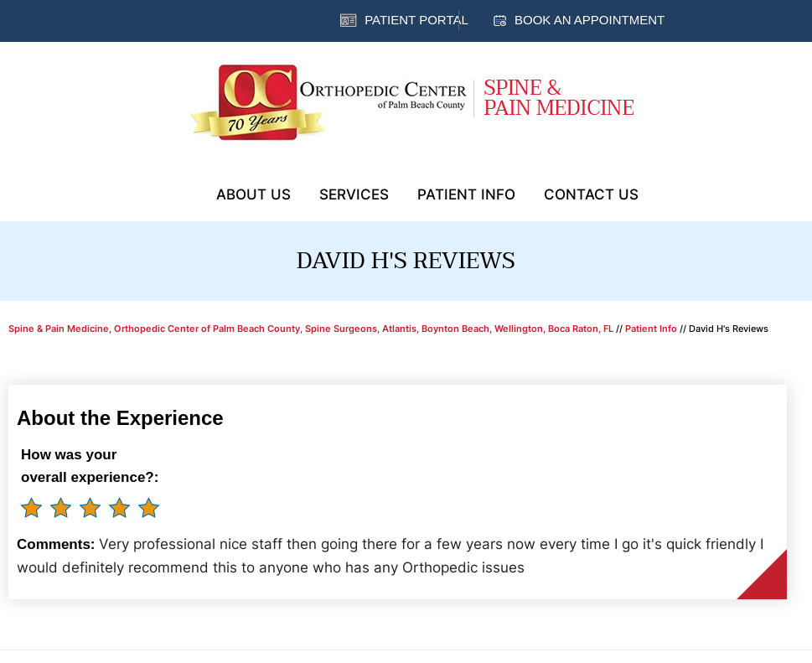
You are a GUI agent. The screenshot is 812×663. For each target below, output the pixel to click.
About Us (253, 194)
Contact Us (591, 194)
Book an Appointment (590, 20)
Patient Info (466, 194)
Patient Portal (416, 20)
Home (181, 193)
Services (354, 194)
